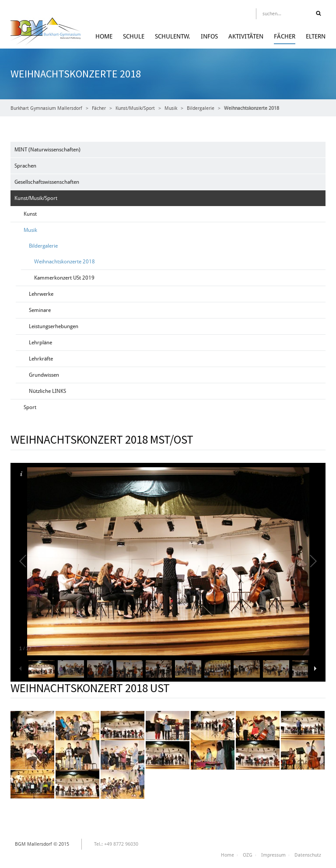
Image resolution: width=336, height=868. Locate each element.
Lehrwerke (41, 294)
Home (104, 36)
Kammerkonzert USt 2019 (64, 278)
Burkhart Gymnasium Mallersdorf (46, 108)
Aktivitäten (246, 36)
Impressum (273, 855)
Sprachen (25, 166)
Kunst (30, 214)
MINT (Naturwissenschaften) (47, 150)
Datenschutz (308, 855)
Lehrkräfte (41, 359)
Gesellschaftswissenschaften (47, 182)
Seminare (40, 310)
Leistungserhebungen (54, 326)
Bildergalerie (201, 108)
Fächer (285, 36)
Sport (30, 407)
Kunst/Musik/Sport (135, 108)
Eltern (316, 36)
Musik (171, 108)
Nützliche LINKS (47, 391)
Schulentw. (173, 36)
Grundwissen (44, 375)
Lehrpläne (40, 343)
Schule (134, 36)
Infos (209, 36)
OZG (248, 855)
